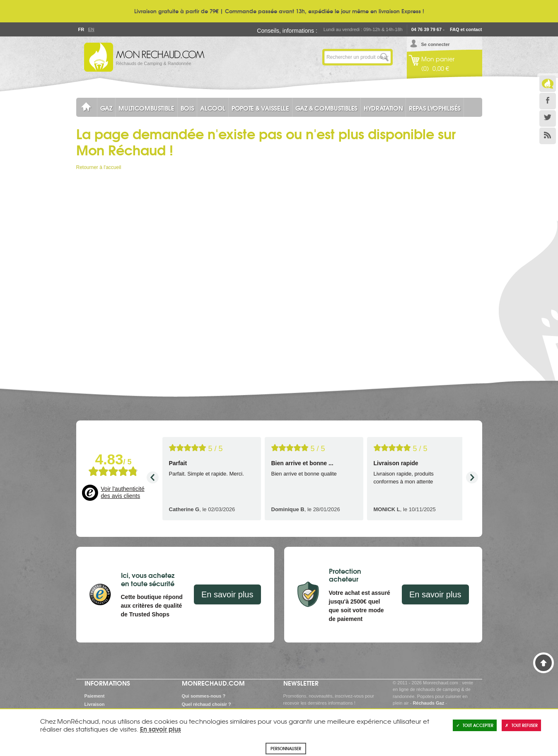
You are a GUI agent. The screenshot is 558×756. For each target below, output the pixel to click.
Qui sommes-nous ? (204, 696)
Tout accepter (475, 725)
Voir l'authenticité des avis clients (122, 493)
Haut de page (544, 663)
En (91, 29)
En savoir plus (227, 594)
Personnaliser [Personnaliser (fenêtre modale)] (286, 748)
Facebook (548, 101)
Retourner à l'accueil (99, 167)
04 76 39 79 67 (426, 29)
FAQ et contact (466, 29)
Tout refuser (521, 725)
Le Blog (548, 84)
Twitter (548, 118)
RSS (548, 136)
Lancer (384, 57)
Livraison (95, 704)
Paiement (95, 696)
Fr (81, 29)
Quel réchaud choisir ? (207, 704)
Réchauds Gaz (428, 703)
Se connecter (436, 44)
